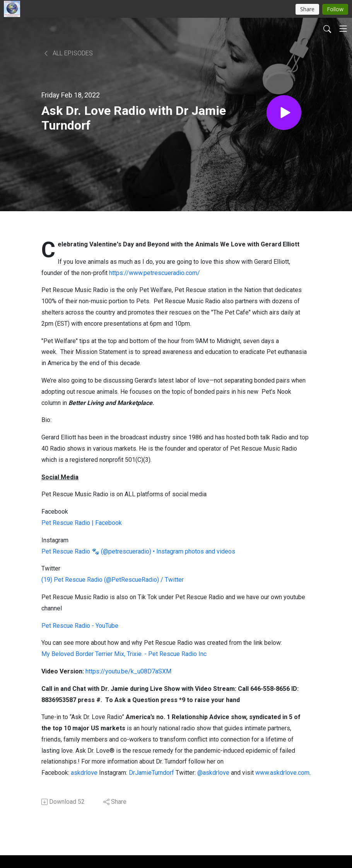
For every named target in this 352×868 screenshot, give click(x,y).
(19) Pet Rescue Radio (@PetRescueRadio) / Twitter (113, 580)
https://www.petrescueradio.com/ (155, 273)
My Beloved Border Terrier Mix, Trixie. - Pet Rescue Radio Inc (124, 654)
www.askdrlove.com (282, 773)
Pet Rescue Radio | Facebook (82, 523)
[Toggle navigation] (343, 29)
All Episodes (68, 53)
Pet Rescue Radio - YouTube (80, 626)
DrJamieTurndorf (151, 773)
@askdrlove (213, 773)
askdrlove (84, 773)
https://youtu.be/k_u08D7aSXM (128, 671)
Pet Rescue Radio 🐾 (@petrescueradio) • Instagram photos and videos (138, 551)
